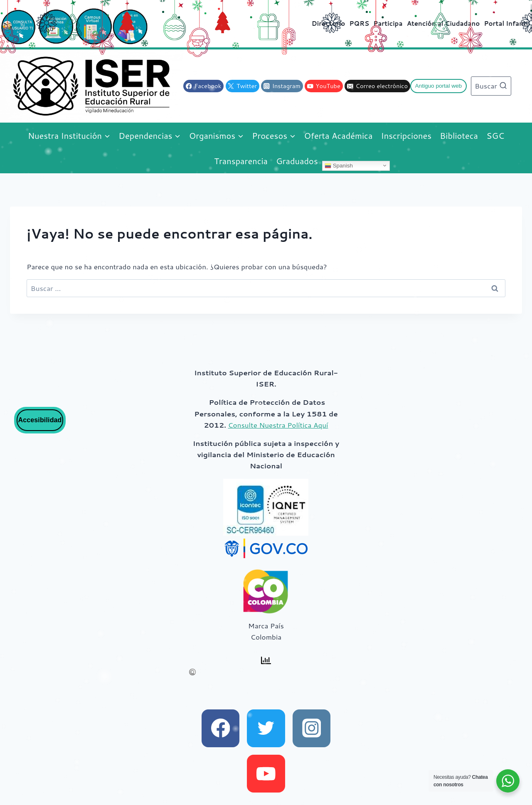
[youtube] (266, 774)
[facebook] (220, 728)
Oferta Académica (338, 135)
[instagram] (312, 728)
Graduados (297, 161)
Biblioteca (459, 135)
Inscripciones (406, 135)
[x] (266, 728)
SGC (495, 135)
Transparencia (241, 161)
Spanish (339, 165)
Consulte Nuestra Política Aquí (278, 425)
